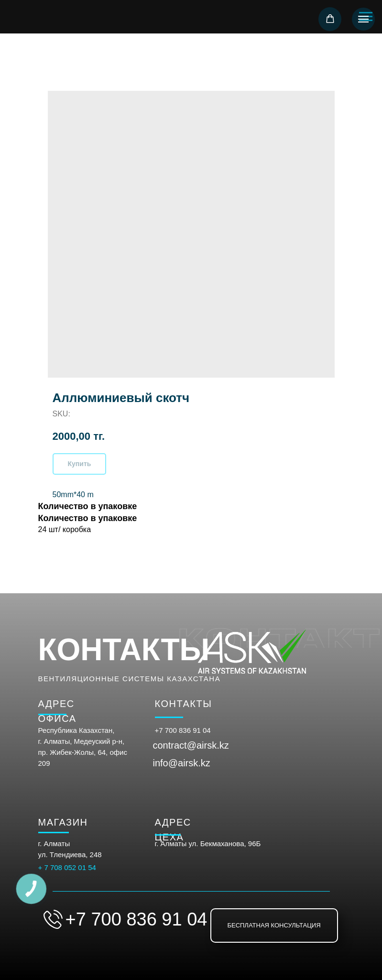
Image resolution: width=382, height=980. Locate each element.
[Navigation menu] (363, 19)
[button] (330, 19)
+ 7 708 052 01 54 (67, 867)
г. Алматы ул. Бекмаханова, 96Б (208, 844)
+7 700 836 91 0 (181, 730)
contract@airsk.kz (191, 745)
